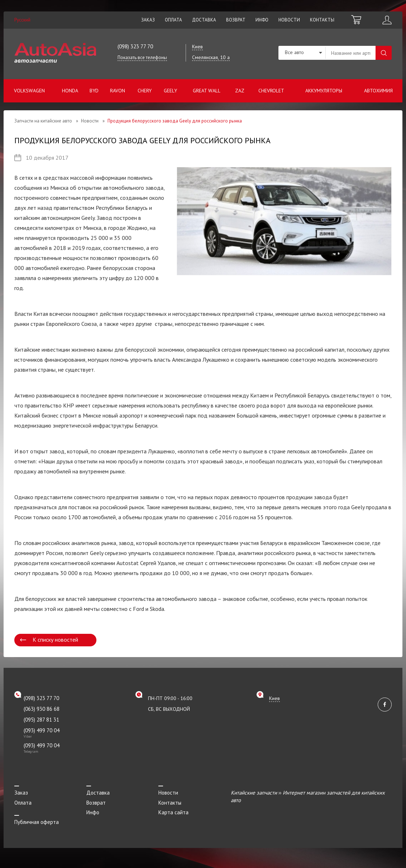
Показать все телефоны (142, 57)
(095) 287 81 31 (41, 720)
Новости (289, 20)
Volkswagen (29, 91)
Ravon (118, 91)
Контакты (322, 20)
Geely (170, 91)
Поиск (384, 53)
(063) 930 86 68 (42, 709)
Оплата (173, 20)
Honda (70, 91)
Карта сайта (173, 812)
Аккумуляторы (324, 91)
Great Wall (207, 91)
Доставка (204, 20)
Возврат (236, 20)
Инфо (262, 20)
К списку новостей (55, 640)
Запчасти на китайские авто (43, 121)
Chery (145, 91)
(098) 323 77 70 (135, 46)
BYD (94, 91)
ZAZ (240, 91)
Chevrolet (271, 91)
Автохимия (378, 91)
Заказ (148, 20)
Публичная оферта (37, 822)
